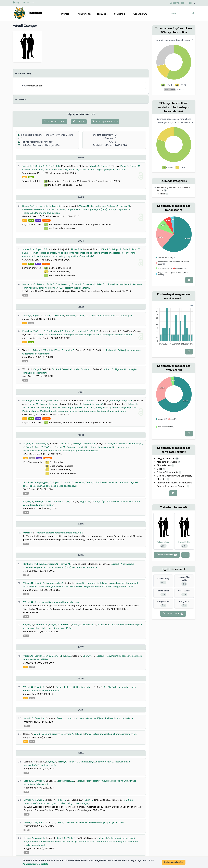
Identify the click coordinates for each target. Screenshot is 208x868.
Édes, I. (55, 404)
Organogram (140, 14)
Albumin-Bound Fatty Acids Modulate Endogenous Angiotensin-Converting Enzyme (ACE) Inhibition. (74, 170)
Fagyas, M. (135, 166)
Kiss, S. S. (61, 838)
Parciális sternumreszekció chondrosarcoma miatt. (111, 734)
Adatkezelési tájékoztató (35, 864)
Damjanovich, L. (43, 656)
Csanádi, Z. (88, 404)
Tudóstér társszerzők (55, 122)
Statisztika (121, 14)
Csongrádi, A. (126, 401)
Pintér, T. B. (54, 166)
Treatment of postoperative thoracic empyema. (59, 533)
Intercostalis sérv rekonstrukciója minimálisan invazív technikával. (100, 718)
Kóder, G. (91, 284)
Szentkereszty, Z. (65, 284)
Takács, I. (41, 284)
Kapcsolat (29, 3)
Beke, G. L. (102, 284)
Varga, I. (37, 369)
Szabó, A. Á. (41, 166)
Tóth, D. (51, 284)
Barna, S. (71, 687)
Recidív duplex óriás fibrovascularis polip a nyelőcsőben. (96, 822)
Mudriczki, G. (29, 284)
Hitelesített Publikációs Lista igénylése (39, 145)
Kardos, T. (70, 350)
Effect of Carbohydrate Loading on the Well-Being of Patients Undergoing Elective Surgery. (85, 335)
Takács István (163, 542)
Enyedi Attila (184, 542)
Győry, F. (48, 331)
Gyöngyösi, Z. (44, 482)
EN (190, 3)
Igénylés (103, 14)
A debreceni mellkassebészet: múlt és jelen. (111, 316)
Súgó (16, 3)
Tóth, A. (105, 206)
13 (177, 459)
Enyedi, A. (113, 284)
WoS (38, 220)
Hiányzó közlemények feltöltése (36, 142)
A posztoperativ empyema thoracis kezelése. (58, 602)
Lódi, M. (114, 401)
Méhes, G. (111, 350)
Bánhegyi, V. (29, 401)
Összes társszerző (167, 555)
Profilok (67, 14)
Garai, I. (88, 369)
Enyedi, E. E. (28, 166)
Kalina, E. (123, 444)
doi (24, 177)
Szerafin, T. (89, 656)
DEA (31, 177)
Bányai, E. (106, 166)
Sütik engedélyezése (174, 862)
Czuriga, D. (45, 404)
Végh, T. (94, 331)
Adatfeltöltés (84, 14)
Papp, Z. (124, 166)
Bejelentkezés (177, 3)
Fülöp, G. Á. (53, 401)
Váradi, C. (95, 166)
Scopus (46, 220)
